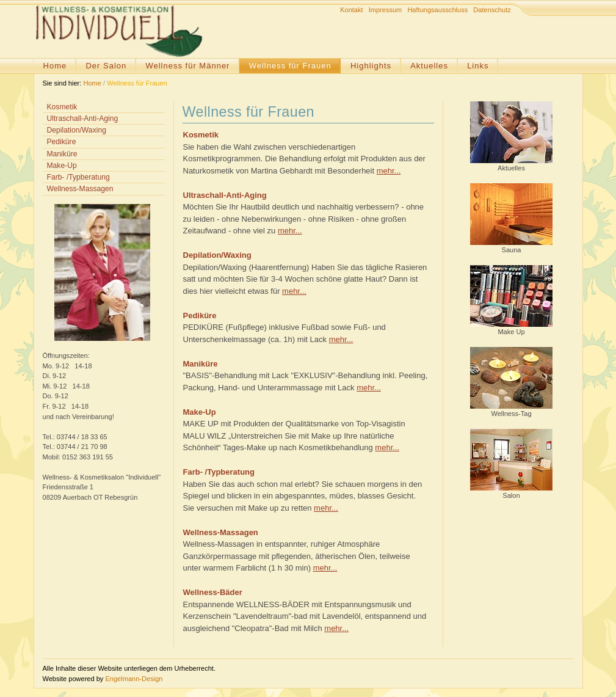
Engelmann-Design (134, 679)
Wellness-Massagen (80, 189)
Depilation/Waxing (77, 130)
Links (478, 66)
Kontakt (351, 10)
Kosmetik (62, 107)
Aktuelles (429, 66)
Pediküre (62, 142)
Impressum (386, 10)
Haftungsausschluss (437, 10)
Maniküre (62, 154)
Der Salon (106, 66)
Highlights (371, 66)
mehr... (389, 171)
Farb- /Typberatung (78, 177)
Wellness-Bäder (213, 592)
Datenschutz (492, 10)
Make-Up (62, 166)
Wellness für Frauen (290, 66)
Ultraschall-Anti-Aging (83, 119)
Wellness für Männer (187, 66)
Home (55, 66)
